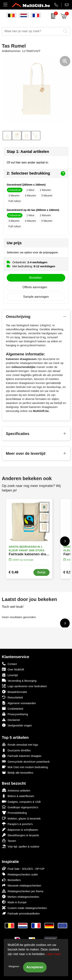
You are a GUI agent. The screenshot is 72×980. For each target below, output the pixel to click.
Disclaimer (11, 720)
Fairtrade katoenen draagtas (22, 756)
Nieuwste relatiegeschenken (22, 885)
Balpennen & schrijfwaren (20, 830)
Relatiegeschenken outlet (20, 874)
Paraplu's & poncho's (17, 824)
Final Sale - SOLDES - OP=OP (23, 869)
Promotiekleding (14, 813)
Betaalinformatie (14, 692)
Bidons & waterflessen (18, 796)
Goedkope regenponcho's (20, 807)
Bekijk (42, 572)
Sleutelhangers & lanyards (20, 835)
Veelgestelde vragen (17, 725)
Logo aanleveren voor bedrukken (24, 686)
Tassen (9, 841)
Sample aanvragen (36, 297)
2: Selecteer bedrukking (36, 173)
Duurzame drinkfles (16, 750)
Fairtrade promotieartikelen (21, 913)
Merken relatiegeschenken (21, 897)
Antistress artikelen (16, 790)
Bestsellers (11, 880)
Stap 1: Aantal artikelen (28, 152)
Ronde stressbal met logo (20, 744)
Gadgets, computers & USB (21, 802)
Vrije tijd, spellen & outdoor (21, 846)
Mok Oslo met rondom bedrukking (25, 767)
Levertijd (10, 675)
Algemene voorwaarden (19, 703)
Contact (9, 664)
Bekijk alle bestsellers (18, 772)
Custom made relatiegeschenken (24, 908)
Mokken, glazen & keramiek (21, 818)
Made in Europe (14, 902)
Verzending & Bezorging (19, 680)
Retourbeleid (12, 697)
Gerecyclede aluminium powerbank (26, 761)
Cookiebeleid (13, 708)
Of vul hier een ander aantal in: (28, 162)
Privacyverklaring (15, 714)
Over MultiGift (13, 669)
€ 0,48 (14, 572)
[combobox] (32, 31)
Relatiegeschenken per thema (23, 891)
